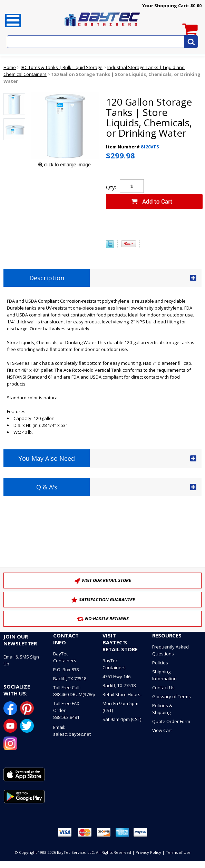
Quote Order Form (171, 721)
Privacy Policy (148, 852)
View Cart (162, 730)
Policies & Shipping (162, 709)
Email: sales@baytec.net (72, 731)
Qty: (111, 187)
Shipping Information (164, 675)
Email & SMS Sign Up (21, 660)
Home (10, 67)
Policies (160, 663)
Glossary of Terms (172, 696)
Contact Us (163, 687)
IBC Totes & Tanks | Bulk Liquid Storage (62, 67)
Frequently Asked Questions (170, 650)
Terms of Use (178, 852)
